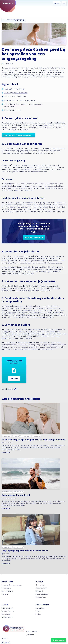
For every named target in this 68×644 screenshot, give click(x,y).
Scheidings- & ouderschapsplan (12, 585)
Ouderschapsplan (18, 492)
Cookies (38, 614)
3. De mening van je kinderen (15, 96)
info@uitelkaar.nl (7, 617)
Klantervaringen (41, 597)
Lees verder (6, 453)
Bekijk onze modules (33, 238)
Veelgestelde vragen (42, 594)
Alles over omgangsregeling (15, 20)
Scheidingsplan (6, 588)
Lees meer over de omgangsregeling (17, 135)
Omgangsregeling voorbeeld (16, 495)
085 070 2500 (6, 614)
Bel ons (57, 4)
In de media (30, 635)
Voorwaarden (40, 608)
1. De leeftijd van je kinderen (15, 89)
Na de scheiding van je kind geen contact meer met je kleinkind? (34, 440)
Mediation (5, 594)
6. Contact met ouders (13, 110)
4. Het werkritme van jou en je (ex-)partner (20, 100)
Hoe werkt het (40, 585)
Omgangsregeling (7, 436)
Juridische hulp (37, 436)
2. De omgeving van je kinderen (16, 93)
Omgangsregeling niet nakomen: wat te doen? (25, 551)
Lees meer (14, 379)
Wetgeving (16, 436)
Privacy (38, 611)
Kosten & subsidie (41, 588)
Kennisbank (39, 591)
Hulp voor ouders (26, 436)
